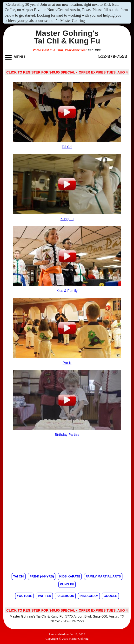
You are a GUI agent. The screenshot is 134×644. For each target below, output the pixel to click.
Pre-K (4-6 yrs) (42, 576)
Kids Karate (70, 576)
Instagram (89, 596)
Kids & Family (67, 291)
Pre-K (67, 363)
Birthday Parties (67, 435)
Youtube (24, 596)
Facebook (65, 596)
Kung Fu (67, 219)
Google (111, 596)
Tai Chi (67, 147)
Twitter (44, 596)
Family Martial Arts (103, 576)
